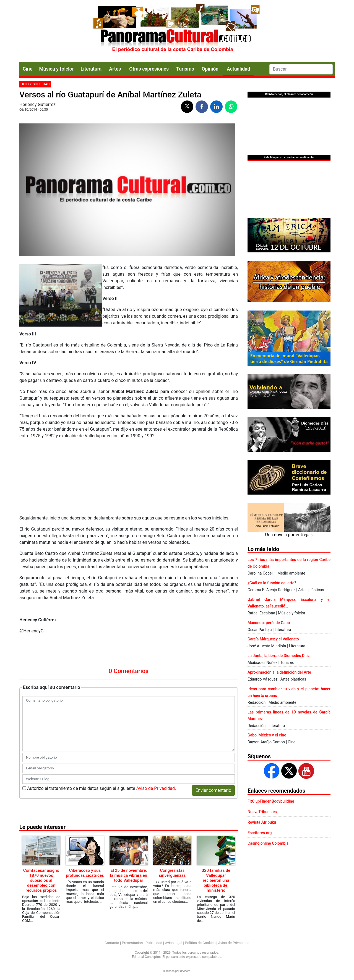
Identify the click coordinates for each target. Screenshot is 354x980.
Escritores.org (260, 833)
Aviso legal (174, 943)
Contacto (112, 943)
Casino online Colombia (268, 843)
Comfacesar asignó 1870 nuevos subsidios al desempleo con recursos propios (41, 880)
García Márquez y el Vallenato (273, 639)
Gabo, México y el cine (267, 735)
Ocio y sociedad (35, 84)
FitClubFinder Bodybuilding (271, 801)
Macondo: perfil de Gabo (269, 623)
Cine (28, 69)
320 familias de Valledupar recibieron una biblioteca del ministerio (216, 880)
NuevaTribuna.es (262, 812)
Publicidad (154, 943)
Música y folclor (56, 69)
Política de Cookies (200, 943)
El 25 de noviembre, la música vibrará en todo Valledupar (129, 875)
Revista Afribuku (262, 822)
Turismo (185, 69)
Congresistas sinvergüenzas (172, 873)
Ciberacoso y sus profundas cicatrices (85, 873)
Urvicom (185, 971)
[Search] (301, 69)
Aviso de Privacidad (156, 788)
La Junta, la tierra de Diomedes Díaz (278, 656)
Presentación (132, 943)
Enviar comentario (213, 790)
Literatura (91, 69)
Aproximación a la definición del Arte (279, 672)
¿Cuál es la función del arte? (272, 583)
